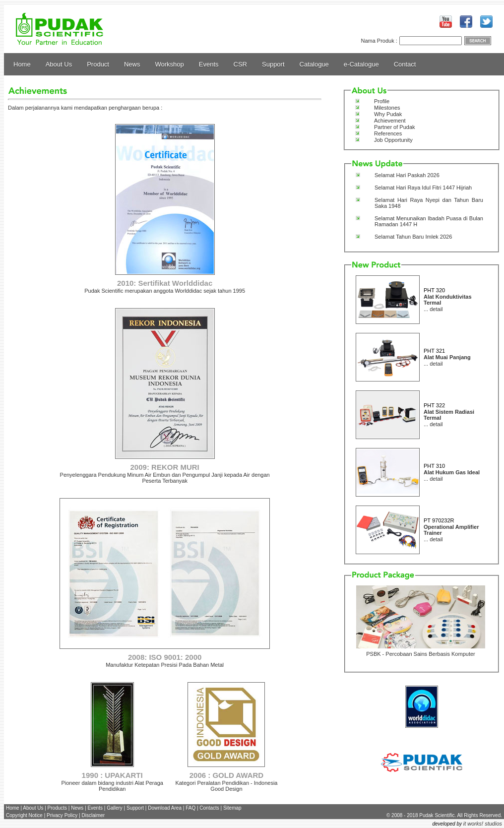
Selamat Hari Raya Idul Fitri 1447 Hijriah (423, 188)
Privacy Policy (62, 815)
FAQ (190, 808)
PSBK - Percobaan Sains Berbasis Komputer (421, 654)
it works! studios (483, 824)
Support (273, 64)
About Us (59, 64)
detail (436, 309)
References (388, 133)
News (132, 64)
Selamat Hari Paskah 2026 (407, 175)
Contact (405, 64)
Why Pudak (388, 114)
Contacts (209, 808)
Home (22, 64)
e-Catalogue (361, 64)
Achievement (390, 121)
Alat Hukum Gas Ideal (452, 472)
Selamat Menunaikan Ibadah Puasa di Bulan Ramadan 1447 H (429, 221)
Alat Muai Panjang (447, 357)
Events (209, 64)
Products (57, 808)
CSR (240, 64)
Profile (382, 101)
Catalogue (314, 64)
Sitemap (232, 808)
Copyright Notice (24, 815)
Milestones (387, 108)
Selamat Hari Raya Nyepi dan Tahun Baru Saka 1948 (429, 203)
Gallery (115, 808)
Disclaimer (93, 815)
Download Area (165, 808)
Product (98, 64)
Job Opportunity (393, 140)
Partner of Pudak (395, 127)
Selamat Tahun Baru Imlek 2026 (413, 237)
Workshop (170, 64)
